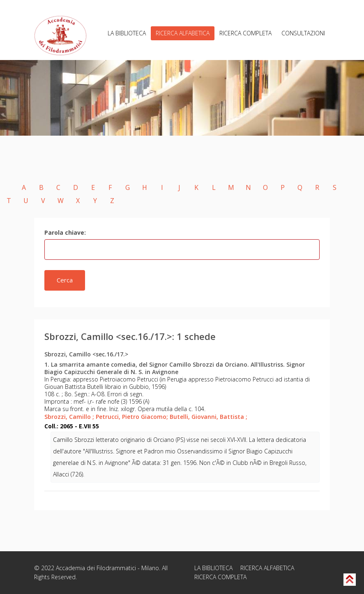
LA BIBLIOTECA (127, 33)
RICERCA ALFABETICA (183, 33)
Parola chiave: (65, 232)
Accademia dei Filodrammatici (96, 568)
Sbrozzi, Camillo (69, 417)
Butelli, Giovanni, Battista (208, 417)
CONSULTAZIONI (303, 33)
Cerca (65, 280)
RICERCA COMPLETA (245, 33)
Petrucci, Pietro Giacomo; (132, 417)
